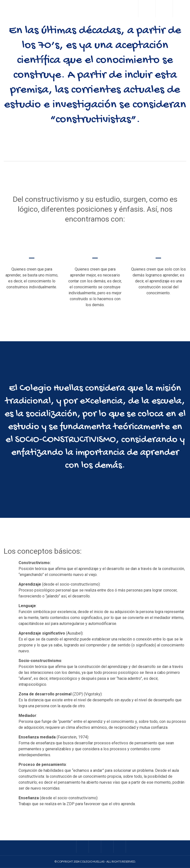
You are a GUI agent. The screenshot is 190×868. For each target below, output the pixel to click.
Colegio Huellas (92, 861)
